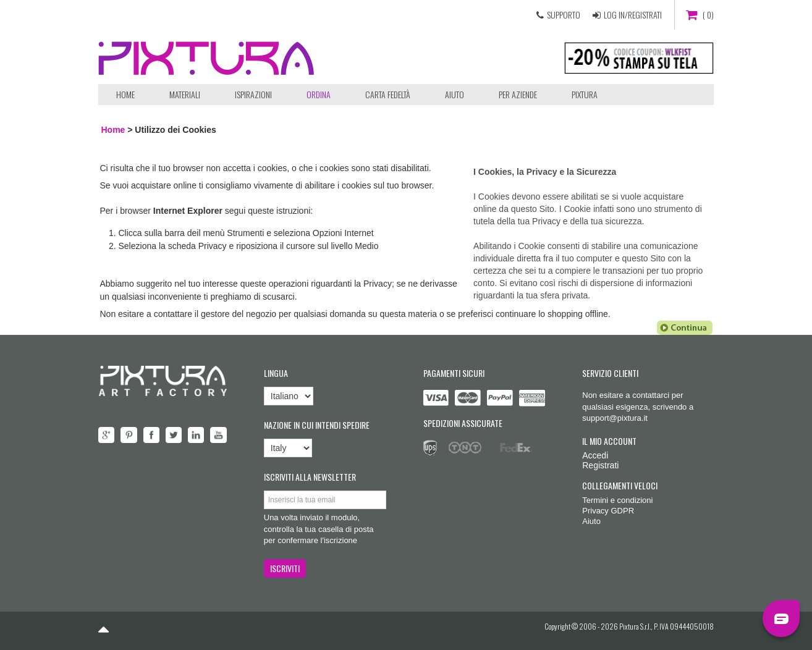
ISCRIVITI (285, 568)
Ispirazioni (253, 94)
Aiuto (455, 94)
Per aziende (518, 94)
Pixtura (585, 94)
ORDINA (319, 94)
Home (125, 94)
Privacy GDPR (608, 511)
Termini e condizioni (617, 500)
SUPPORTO (564, 15)
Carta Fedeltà (388, 94)
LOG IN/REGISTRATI (633, 15)
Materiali (185, 94)
